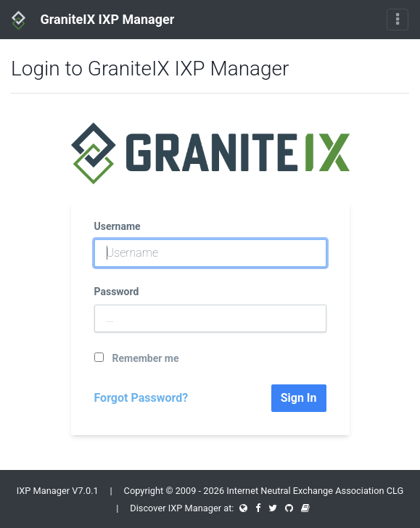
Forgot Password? (141, 398)
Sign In (299, 398)
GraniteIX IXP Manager (93, 20)
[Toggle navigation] (398, 20)
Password (117, 292)
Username (118, 226)
